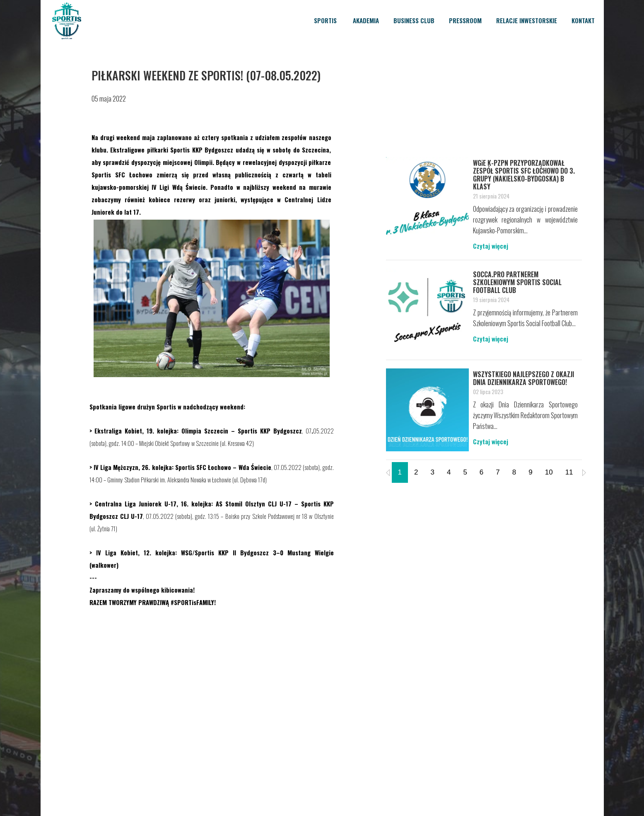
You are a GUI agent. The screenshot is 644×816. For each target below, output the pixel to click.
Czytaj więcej (491, 246)
